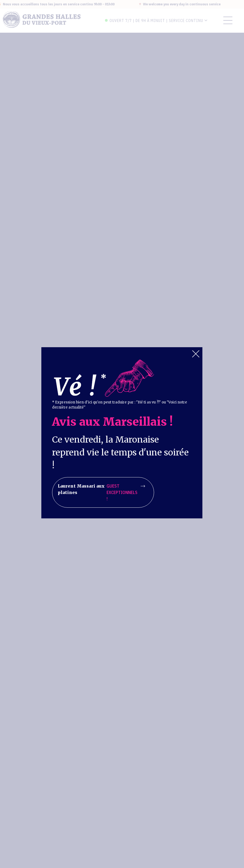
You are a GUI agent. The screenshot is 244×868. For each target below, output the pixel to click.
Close (196, 354)
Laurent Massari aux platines (101, 492)
